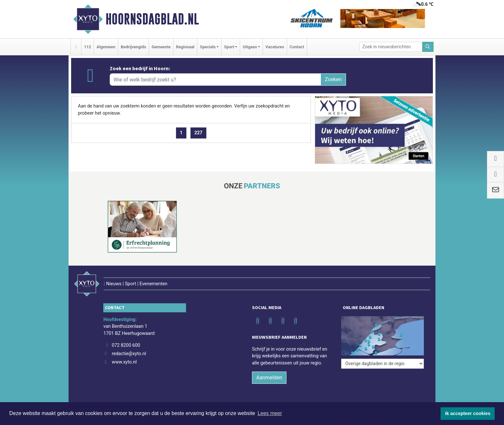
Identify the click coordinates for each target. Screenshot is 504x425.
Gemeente (161, 47)
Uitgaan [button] (250, 47)
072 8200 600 (126, 345)
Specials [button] (208, 47)
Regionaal (185, 47)
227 (198, 133)
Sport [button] (229, 47)
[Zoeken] (428, 47)
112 (88, 47)
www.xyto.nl (124, 362)
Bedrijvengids (133, 47)
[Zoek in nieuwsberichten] (391, 47)
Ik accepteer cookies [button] (468, 413)
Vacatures (275, 47)
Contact (297, 47)
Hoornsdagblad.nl (152, 19)
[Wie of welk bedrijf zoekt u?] (215, 80)
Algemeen (106, 47)
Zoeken (333, 79)
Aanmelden (269, 378)
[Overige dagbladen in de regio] (383, 364)
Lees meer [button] (270, 413)
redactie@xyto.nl (129, 354)
